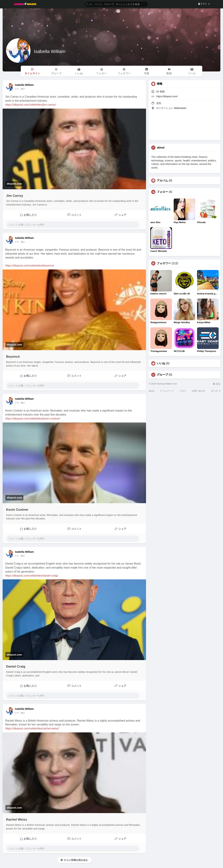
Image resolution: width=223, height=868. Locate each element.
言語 (217, 384)
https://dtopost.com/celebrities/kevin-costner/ (33, 419)
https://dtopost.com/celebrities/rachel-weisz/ (32, 728)
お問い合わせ (199, 391)
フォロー (162, 192)
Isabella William (50, 51)
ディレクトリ (167, 391)
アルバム (162, 181)
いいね (161, 363)
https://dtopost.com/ (167, 96)
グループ (162, 375)
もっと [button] (216, 391)
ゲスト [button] (204, 4)
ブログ (183, 391)
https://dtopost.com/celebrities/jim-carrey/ (31, 105)
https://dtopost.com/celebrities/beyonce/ (30, 266)
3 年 (17, 89)
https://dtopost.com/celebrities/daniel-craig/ (32, 576)
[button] (116, 4)
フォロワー (164, 263)
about (151, 391)
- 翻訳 (22, 89)
